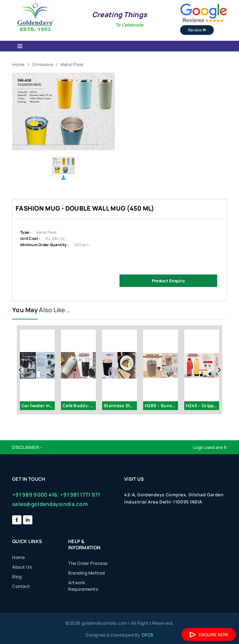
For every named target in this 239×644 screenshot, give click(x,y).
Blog (17, 577)
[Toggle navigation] (20, 46)
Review (197, 30)
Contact (21, 586)
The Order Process (88, 563)
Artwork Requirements (83, 586)
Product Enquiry (168, 281)
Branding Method (87, 573)
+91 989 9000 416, (36, 495)
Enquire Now (209, 634)
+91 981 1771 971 (80, 495)
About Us (22, 567)
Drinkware (43, 64)
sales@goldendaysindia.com (50, 504)
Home (18, 64)
